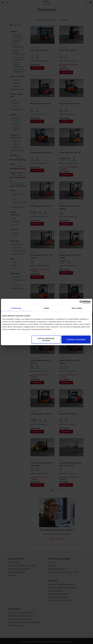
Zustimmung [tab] (16, 308)
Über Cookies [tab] (77, 308)
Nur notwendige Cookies (46, 340)
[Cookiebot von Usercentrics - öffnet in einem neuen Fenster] (81, 302)
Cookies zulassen (76, 340)
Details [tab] (47, 308)
